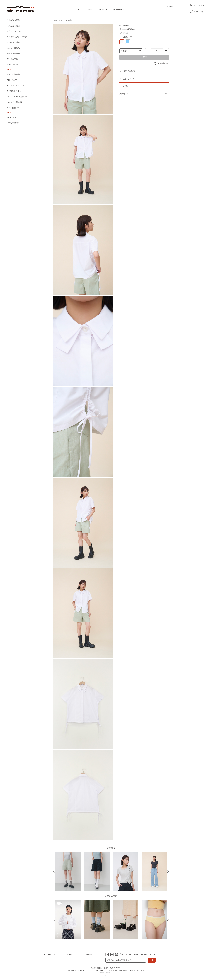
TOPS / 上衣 (12, 80)
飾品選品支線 (12, 59)
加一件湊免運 (12, 65)
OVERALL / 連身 (14, 91)
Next (168, 871)
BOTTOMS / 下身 (14, 86)
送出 (152, 960)
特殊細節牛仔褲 (13, 54)
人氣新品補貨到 (13, 26)
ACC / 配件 (11, 108)
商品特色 (124, 86)
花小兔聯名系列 (13, 20)
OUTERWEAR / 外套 (15, 97)
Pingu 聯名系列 (13, 42)
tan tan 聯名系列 (14, 48)
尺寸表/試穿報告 (127, 71)
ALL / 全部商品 (13, 74)
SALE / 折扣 (12, 118)
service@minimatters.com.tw (142, 954)
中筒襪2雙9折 (14, 123)
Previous (54, 871)
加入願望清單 (163, 63)
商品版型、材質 (127, 79)
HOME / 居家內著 (14, 102)
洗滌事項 (124, 94)
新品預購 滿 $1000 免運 (17, 37)
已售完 (144, 57)
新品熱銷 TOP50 (14, 31)
